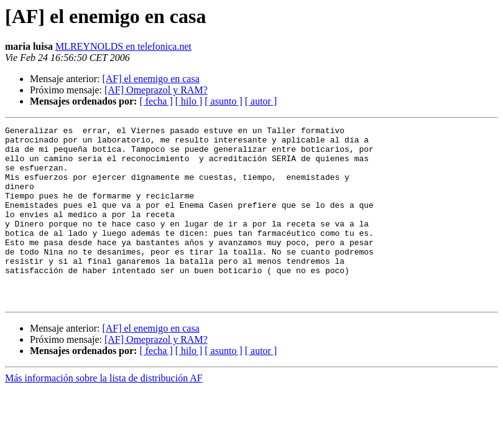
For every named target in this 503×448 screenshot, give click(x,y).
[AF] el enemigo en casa (150, 79)
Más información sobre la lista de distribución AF (104, 413)
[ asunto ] (223, 101)
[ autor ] (261, 101)
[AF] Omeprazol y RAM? (156, 90)
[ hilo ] (189, 101)
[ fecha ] (156, 101)
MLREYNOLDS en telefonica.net (123, 46)
